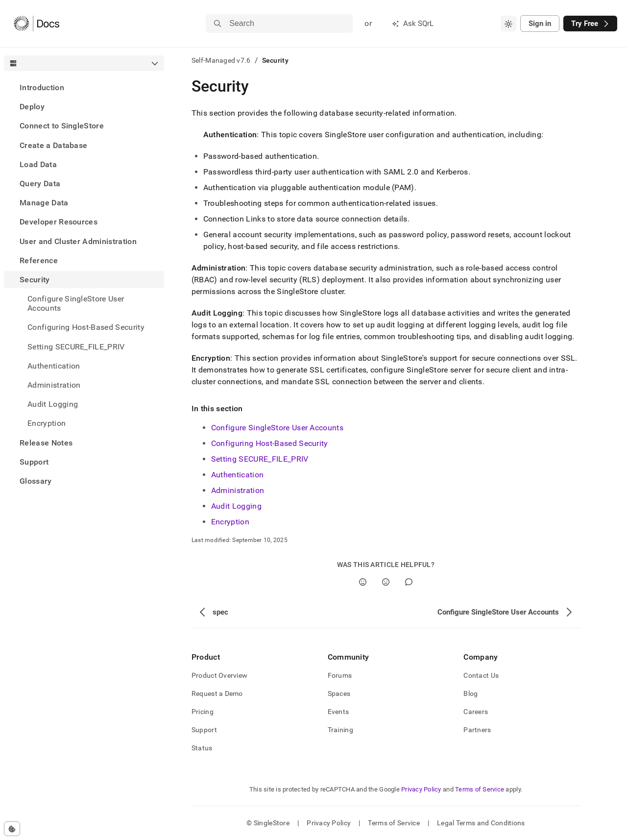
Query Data (40, 184)
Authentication (54, 366)
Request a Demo (217, 693)
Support (34, 462)
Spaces (339, 693)
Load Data (38, 164)
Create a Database (53, 145)
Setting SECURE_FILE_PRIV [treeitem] (76, 347)
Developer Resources (59, 222)
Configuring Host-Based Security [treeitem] (86, 327)
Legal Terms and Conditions (481, 823)
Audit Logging (53, 404)
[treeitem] (84, 87)
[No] (386, 582)
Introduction (42, 87)
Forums (340, 675)
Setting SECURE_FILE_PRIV (260, 459)
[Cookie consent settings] (12, 829)
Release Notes (46, 443)
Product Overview (219, 675)
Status (202, 748)
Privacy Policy (421, 789)
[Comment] (409, 582)
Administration (54, 385)
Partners (477, 730)
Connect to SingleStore (62, 126)
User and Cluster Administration (78, 241)
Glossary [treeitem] (36, 481)
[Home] (36, 24)
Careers (476, 712)
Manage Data (44, 203)
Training (340, 730)
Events (338, 712)
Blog (470, 693)
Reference (39, 260)
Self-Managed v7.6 (221, 60)
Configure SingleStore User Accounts (76, 303)
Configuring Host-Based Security (270, 443)
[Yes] (363, 582)
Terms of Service (480, 789)
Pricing (203, 712)
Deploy (32, 107)
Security (35, 280)
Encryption (47, 423)
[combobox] (508, 24)
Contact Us (481, 675)
